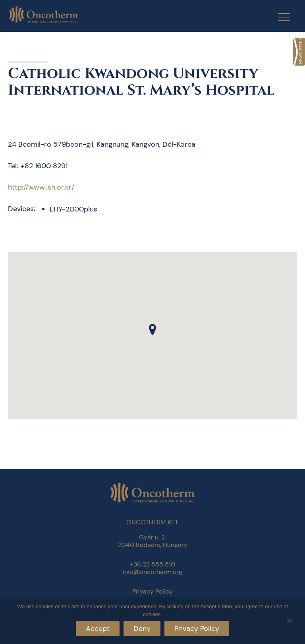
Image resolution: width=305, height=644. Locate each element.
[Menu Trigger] (279, 17)
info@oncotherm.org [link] (152, 572)
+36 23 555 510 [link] (152, 564)
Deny (142, 628)
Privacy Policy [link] (152, 591)
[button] (152, 330)
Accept (98, 628)
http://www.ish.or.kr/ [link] (41, 187)
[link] (299, 52)
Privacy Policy (197, 628)
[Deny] (289, 620)
